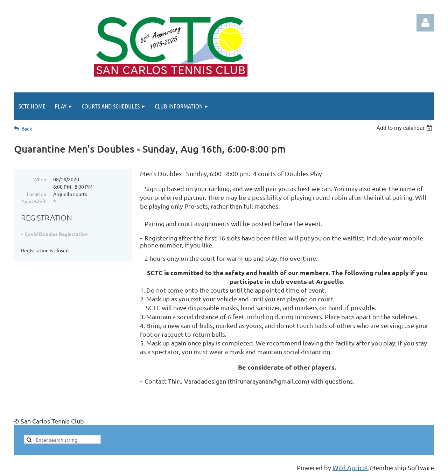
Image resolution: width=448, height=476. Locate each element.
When (40, 179)
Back (27, 129)
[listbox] (405, 128)
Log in (425, 23)
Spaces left (34, 201)
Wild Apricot (351, 467)
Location (37, 194)
